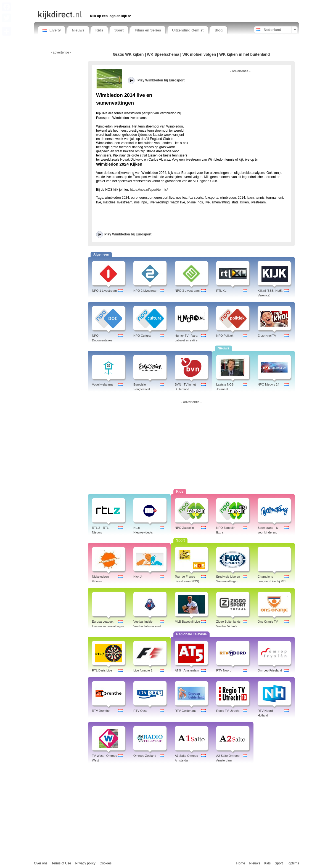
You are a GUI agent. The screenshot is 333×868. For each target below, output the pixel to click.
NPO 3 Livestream (187, 291)
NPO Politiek (225, 336)
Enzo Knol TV (267, 336)
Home (241, 863)
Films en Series (148, 30)
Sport (119, 30)
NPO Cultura (142, 336)
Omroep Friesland (270, 670)
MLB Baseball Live (187, 622)
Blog (219, 30)
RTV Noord (224, 670)
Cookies (106, 863)
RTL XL (221, 291)
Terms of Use (61, 863)
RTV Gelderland (186, 711)
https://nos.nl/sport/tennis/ (149, 190)
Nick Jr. (138, 577)
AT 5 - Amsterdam (187, 670)
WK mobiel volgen (199, 54)
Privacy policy (85, 863)
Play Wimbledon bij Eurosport (128, 234)
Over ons (41, 863)
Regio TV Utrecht (228, 711)
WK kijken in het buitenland (245, 54)
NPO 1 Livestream (104, 291)
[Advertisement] (103, 5)
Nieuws (78, 30)
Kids (99, 30)
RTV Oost (140, 711)
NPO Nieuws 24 (268, 384)
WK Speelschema (163, 54)
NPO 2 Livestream (146, 291)
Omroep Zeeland (145, 756)
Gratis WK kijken (128, 54)
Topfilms (293, 863)
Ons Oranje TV (268, 622)
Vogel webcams (103, 384)
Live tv (52, 30)
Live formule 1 (143, 670)
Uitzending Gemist (188, 30)
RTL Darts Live (102, 670)
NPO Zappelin (184, 528)
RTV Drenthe (101, 711)
